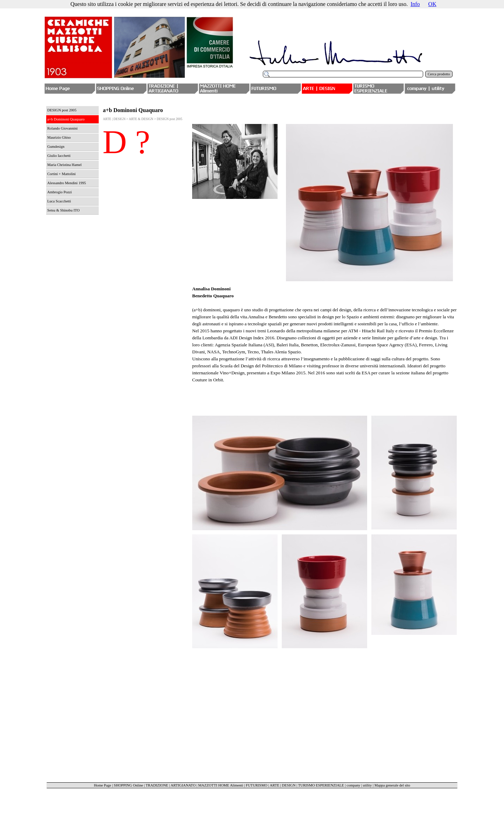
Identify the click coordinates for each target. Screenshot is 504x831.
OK (432, 4)
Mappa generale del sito (392, 785)
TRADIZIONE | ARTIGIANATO (171, 785)
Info (415, 4)
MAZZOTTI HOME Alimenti (220, 785)
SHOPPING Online (128, 785)
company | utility (359, 785)
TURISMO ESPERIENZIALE (321, 785)
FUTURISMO (257, 785)
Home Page (102, 785)
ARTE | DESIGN (283, 785)
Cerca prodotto (439, 74)
